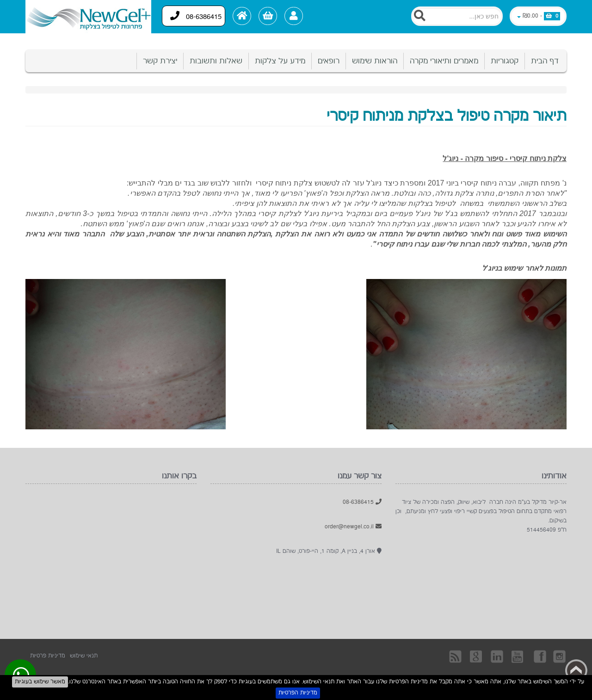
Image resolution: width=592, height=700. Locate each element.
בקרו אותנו (539, 656)
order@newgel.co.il (353, 527)
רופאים (329, 61)
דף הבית (545, 61)
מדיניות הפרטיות (298, 693)
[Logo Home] (88, 17)
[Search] (457, 16)
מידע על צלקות (280, 61)
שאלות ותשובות (216, 61)
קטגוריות (505, 61)
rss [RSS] (456, 656)
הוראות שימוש (375, 61)
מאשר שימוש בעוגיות (40, 682)
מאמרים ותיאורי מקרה (444, 61)
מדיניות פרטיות (48, 656)
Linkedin (498, 656)
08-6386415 (196, 16)
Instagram (560, 656)
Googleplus (477, 656)
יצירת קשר (160, 61)
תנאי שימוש (84, 656)
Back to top (576, 670)
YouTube (518, 656)
